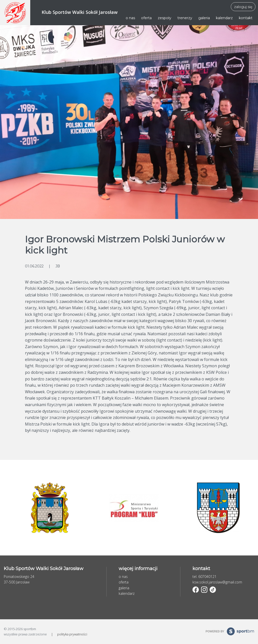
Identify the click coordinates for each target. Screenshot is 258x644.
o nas (130, 18)
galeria (204, 18)
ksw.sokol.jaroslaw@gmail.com (217, 582)
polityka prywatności (72, 634)
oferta (146, 18)
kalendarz (224, 18)
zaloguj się (243, 7)
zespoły (165, 18)
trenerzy (185, 18)
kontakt (246, 18)
